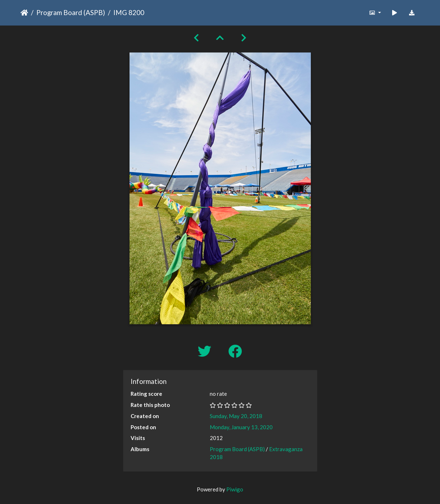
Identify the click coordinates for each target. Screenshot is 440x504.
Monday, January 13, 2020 (241, 427)
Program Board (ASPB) (71, 12)
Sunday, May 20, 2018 (236, 416)
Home (24, 13)
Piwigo (235, 489)
